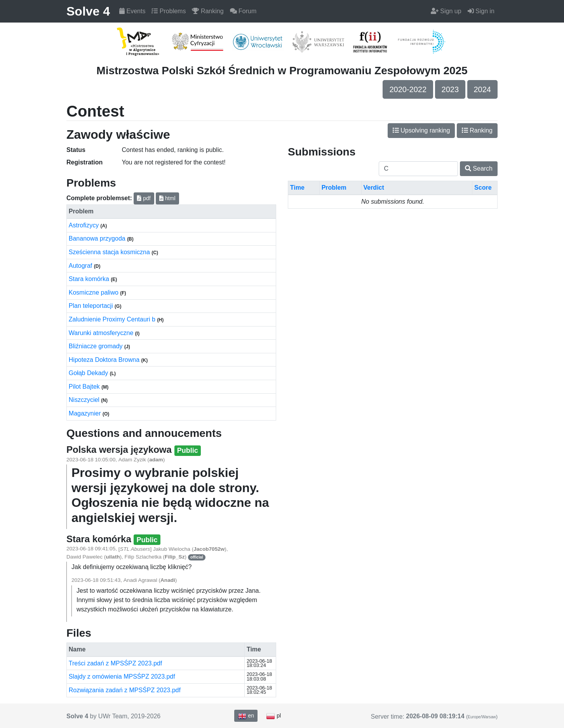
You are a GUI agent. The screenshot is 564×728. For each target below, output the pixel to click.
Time (297, 188)
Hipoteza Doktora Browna (105, 360)
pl (273, 716)
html (167, 198)
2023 (450, 89)
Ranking (208, 11)
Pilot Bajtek (85, 387)
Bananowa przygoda (98, 238)
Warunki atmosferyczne (102, 333)
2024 (483, 89)
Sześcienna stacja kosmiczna (110, 252)
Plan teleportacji (92, 306)
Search (479, 168)
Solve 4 (88, 11)
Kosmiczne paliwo (95, 292)
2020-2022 (408, 89)
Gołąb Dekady (89, 373)
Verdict (373, 188)
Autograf (81, 266)
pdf (144, 198)
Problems (169, 11)
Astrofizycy (85, 225)
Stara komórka (90, 279)
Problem (334, 188)
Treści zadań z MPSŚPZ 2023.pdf (115, 663)
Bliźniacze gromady (97, 346)
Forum (243, 11)
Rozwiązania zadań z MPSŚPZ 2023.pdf (125, 690)
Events (132, 11)
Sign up (446, 11)
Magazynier (86, 413)
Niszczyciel (85, 400)
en (246, 716)
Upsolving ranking (421, 130)
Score (483, 188)
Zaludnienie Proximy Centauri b (113, 319)
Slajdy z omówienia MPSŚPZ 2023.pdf (122, 676)
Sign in (481, 11)
